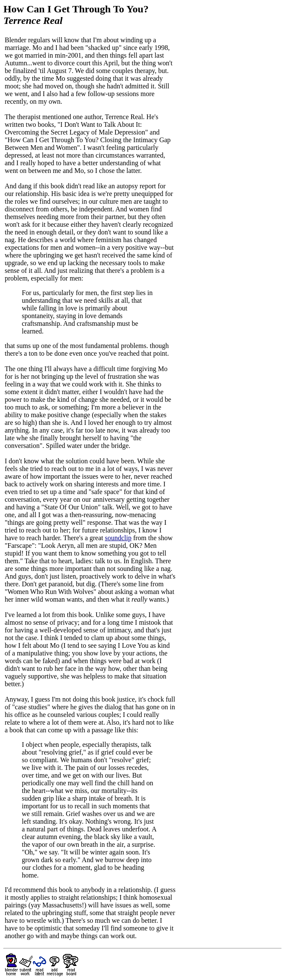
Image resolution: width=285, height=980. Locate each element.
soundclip (118, 538)
